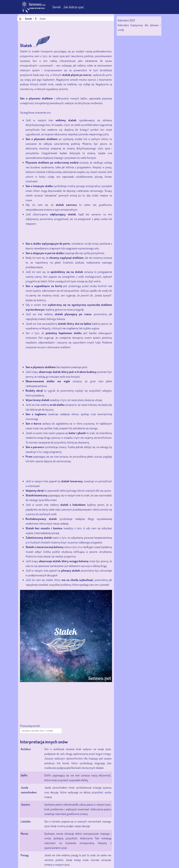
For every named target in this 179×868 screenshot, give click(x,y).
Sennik (57, 7)
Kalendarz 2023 (126, 20)
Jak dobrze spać (74, 7)
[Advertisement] (69, 29)
